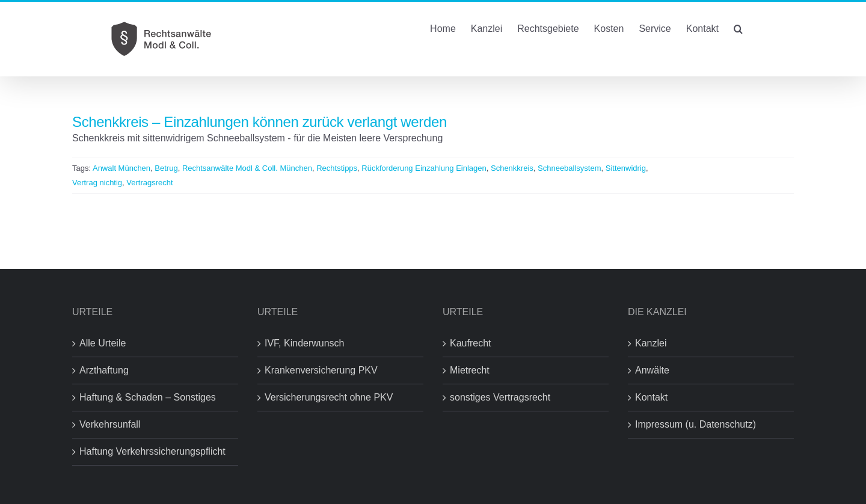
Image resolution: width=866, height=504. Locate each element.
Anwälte (652, 370)
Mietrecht (470, 370)
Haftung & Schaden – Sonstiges (148, 397)
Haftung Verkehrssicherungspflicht (152, 451)
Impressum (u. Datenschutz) (696, 424)
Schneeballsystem (570, 168)
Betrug (166, 168)
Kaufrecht (470, 343)
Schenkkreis (512, 168)
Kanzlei (651, 343)
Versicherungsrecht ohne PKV (329, 397)
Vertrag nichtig (97, 183)
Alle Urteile (103, 343)
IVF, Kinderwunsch (305, 343)
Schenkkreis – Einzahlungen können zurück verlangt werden (259, 122)
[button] (738, 28)
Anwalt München (121, 168)
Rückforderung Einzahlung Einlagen (424, 168)
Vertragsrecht (149, 183)
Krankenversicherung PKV (321, 370)
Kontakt (651, 397)
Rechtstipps (337, 168)
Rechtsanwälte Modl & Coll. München (247, 168)
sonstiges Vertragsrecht (500, 397)
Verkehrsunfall (110, 424)
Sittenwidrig (626, 168)
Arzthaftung (104, 370)
